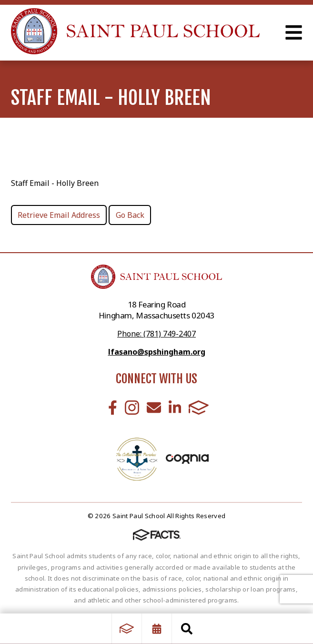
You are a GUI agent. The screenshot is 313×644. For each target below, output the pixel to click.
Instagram (132, 408)
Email (154, 408)
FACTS (199, 408)
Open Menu (294, 32)
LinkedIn (175, 408)
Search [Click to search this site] (187, 629)
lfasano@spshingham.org (157, 352)
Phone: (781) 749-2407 (156, 334)
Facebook (113, 408)
